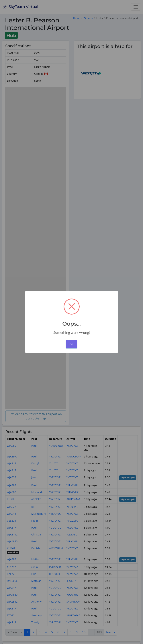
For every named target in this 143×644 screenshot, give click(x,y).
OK (71, 344)
